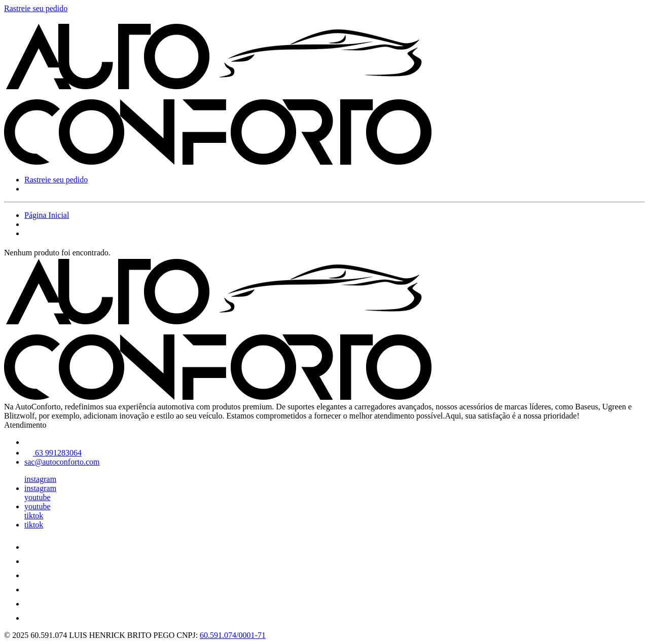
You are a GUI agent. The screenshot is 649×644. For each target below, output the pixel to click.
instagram (40, 479)
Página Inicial (47, 215)
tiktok (34, 516)
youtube (38, 497)
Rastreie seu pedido (36, 8)
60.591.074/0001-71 (233, 635)
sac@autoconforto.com (62, 462)
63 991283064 (53, 453)
